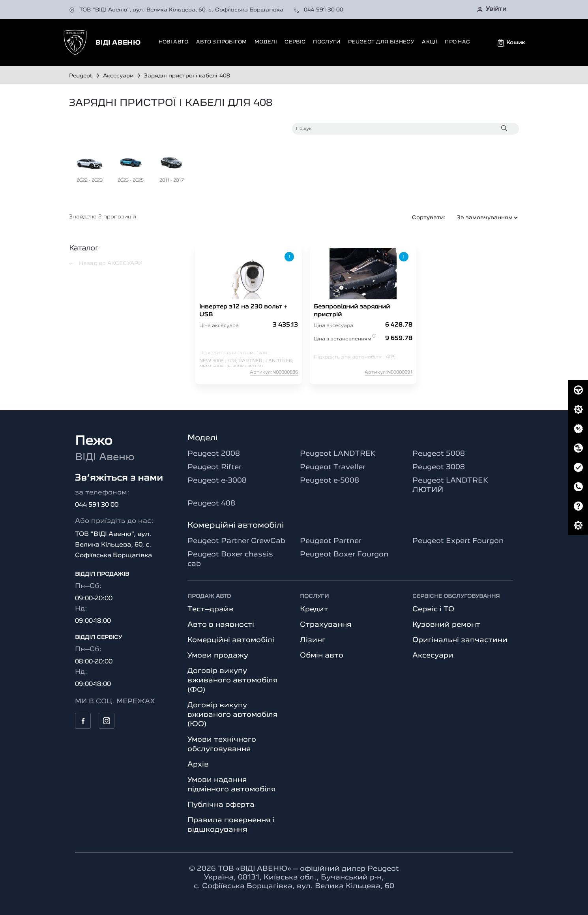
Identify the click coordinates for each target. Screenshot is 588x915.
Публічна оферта (221, 805)
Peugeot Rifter (214, 467)
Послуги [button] (327, 42)
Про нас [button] (457, 42)
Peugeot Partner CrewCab (236, 541)
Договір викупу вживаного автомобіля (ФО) (233, 680)
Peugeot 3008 (439, 467)
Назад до (106, 263)
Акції (430, 42)
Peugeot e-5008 (330, 481)
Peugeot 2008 (214, 454)
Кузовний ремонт (446, 625)
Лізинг (313, 640)
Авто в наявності (221, 625)
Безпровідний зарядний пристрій (352, 311)
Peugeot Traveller (333, 467)
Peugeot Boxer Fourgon (344, 554)
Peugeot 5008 (439, 454)
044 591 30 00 (318, 10)
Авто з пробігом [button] (222, 42)
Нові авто (174, 42)
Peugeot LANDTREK (338, 454)
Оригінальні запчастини (460, 640)
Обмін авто (322, 656)
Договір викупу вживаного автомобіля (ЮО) (233, 715)
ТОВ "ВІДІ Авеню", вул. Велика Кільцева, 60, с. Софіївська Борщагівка (177, 10)
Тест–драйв (211, 609)
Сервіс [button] (295, 42)
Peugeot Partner (331, 541)
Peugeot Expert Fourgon (458, 541)
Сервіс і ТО (433, 609)
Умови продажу (218, 656)
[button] (511, 43)
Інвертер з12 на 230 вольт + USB (243, 311)
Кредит (314, 609)
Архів (198, 765)
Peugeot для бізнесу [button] (381, 42)
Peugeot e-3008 (217, 481)
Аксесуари (433, 656)
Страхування (326, 625)
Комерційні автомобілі (231, 640)
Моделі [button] (266, 42)
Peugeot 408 (211, 504)
